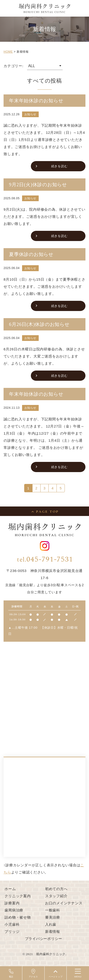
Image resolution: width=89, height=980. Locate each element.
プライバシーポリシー (44, 939)
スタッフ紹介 (56, 896)
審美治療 (53, 917)
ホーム (10, 889)
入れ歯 (51, 924)
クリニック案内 (18, 896)
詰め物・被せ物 (18, 917)
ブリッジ (12, 931)
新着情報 (53, 931)
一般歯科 (53, 910)
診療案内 (12, 903)
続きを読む (59, 166)
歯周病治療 (14, 910)
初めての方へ (56, 889)
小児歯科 (12, 924)
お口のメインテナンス (64, 903)
